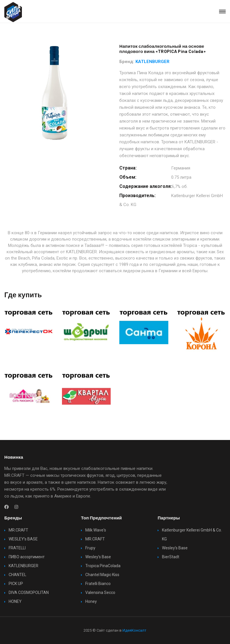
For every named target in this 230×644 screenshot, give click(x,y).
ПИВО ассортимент (27, 557)
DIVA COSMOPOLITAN (29, 592)
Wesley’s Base (98, 557)
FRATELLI (17, 548)
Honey (91, 601)
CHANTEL (17, 575)
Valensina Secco (100, 592)
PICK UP (16, 584)
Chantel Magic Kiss (102, 575)
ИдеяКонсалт (134, 630)
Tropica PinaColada (103, 566)
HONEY (15, 601)
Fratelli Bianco (98, 584)
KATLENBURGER (152, 62)
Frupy (90, 548)
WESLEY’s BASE (23, 539)
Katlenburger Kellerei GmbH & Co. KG (192, 535)
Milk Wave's (96, 530)
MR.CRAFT (18, 530)
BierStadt (171, 557)
